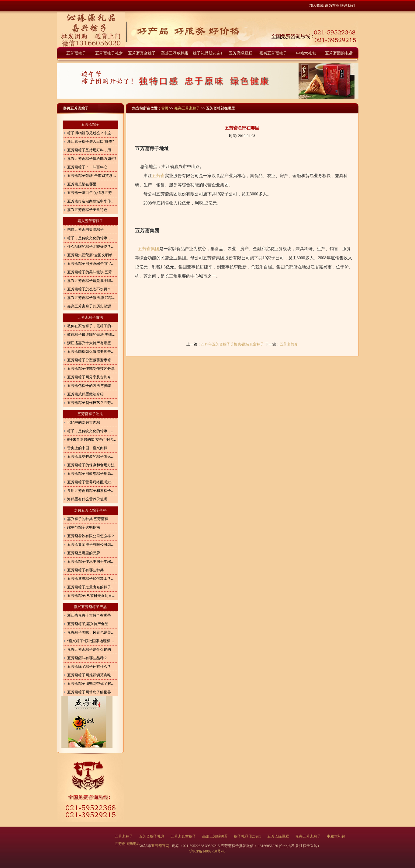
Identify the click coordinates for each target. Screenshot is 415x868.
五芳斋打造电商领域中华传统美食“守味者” (92, 201)
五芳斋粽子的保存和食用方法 (91, 465)
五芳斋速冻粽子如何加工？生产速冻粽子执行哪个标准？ (92, 579)
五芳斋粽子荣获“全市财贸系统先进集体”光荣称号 (92, 176)
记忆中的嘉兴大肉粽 (84, 422)
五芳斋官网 (161, 846)
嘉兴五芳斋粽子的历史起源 (89, 306)
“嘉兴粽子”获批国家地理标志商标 (92, 641)
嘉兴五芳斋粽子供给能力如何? (92, 159)
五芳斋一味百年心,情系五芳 (90, 193)
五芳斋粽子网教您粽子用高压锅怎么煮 (92, 474)
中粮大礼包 (306, 53)
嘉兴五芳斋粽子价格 (90, 510)
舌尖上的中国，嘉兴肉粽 (87, 448)
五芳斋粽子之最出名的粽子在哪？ (92, 587)
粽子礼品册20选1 (208, 53)
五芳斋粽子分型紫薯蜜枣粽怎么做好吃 (92, 360)
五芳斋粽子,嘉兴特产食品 (88, 624)
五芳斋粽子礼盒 (109, 53)
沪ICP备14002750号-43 (207, 851)
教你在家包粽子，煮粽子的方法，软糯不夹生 (92, 326)
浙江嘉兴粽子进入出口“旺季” (91, 142)
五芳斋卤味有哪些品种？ (87, 658)
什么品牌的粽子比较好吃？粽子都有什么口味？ (92, 247)
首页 (165, 108)
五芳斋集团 (149, 249)
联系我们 (348, 5)
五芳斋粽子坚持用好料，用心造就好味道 (92, 150)
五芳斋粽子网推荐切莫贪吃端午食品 (92, 675)
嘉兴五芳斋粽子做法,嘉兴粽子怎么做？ (92, 298)
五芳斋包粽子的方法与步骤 (89, 386)
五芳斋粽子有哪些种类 (85, 570)
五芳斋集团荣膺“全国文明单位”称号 (92, 255)
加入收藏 (316, 5)
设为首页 (332, 5)
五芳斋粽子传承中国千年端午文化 (92, 562)
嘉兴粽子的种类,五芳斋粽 (88, 519)
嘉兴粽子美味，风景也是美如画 (92, 632)
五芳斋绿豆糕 (240, 53)
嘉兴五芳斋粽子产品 (90, 607)
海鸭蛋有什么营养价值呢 (87, 499)
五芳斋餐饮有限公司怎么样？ (91, 536)
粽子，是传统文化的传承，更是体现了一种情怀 (92, 238)
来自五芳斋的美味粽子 (85, 229)
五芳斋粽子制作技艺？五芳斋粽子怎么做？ (92, 403)
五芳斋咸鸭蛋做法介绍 (85, 394)
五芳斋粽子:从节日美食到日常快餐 (92, 596)
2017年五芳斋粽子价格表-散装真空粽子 (233, 344)
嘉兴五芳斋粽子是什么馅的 (89, 649)
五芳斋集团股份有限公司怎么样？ (92, 544)
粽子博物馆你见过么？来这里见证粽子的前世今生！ (92, 133)
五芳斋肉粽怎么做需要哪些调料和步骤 (92, 352)
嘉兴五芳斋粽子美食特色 (87, 210)
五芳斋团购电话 (339, 53)
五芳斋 (158, 176)
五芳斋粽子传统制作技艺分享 (91, 369)
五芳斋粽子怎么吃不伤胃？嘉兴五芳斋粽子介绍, (92, 289)
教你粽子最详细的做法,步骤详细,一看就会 (92, 334)
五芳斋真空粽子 (142, 53)
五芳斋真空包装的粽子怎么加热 (92, 457)
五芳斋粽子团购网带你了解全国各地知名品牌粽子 (92, 684)
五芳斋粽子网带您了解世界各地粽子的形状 (92, 692)
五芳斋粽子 (76, 53)
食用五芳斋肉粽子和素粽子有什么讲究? (92, 491)
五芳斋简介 (289, 344)
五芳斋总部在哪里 (82, 184)
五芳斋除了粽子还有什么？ (89, 667)
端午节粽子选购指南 (84, 527)
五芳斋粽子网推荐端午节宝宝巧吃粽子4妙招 (92, 264)
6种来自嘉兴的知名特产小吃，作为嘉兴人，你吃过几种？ (92, 439)
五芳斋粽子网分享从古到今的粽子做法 (92, 377)
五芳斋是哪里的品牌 (84, 553)
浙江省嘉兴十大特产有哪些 (89, 343)
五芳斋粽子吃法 (90, 414)
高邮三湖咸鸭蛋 (175, 53)
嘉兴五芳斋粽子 (273, 53)
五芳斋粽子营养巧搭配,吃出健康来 (92, 482)
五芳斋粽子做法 (90, 317)
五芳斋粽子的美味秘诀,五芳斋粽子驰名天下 (92, 272)
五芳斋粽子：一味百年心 (87, 167)
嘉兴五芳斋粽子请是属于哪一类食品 (92, 281)
